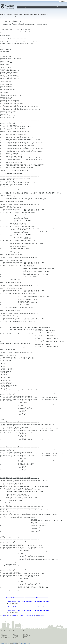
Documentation (16, 633)
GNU (29, 643)
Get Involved (3, 633)
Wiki (14, 634)
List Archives (32, 7)
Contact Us (3, 637)
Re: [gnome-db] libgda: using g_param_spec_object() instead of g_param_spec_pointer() (28, 602)
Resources (16, 631)
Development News (27, 635)
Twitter (25, 638)
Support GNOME (4, 635)
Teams (2, 634)
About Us (3, 632)
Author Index (41, 615)
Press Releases (26, 632)
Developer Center (17, 632)
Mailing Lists (25, 7)
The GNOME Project (5, 631)
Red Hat (15, 643)
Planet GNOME (26, 634)
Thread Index (28, 615)
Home (20, 7)
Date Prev (3, 615)
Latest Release (26, 633)
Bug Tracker (16, 638)
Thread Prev (15, 615)
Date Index (34, 615)
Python (25, 643)
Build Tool (15, 640)
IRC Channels (16, 637)
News (25, 631)
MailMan (22, 643)
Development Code (17, 639)
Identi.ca (25, 637)
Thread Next (21, 615)
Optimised (3, 643)
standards (7, 643)
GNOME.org (63, 1)
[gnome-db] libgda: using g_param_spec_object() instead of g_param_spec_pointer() (27, 597)
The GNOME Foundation (6, 638)
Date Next (8, 615)
